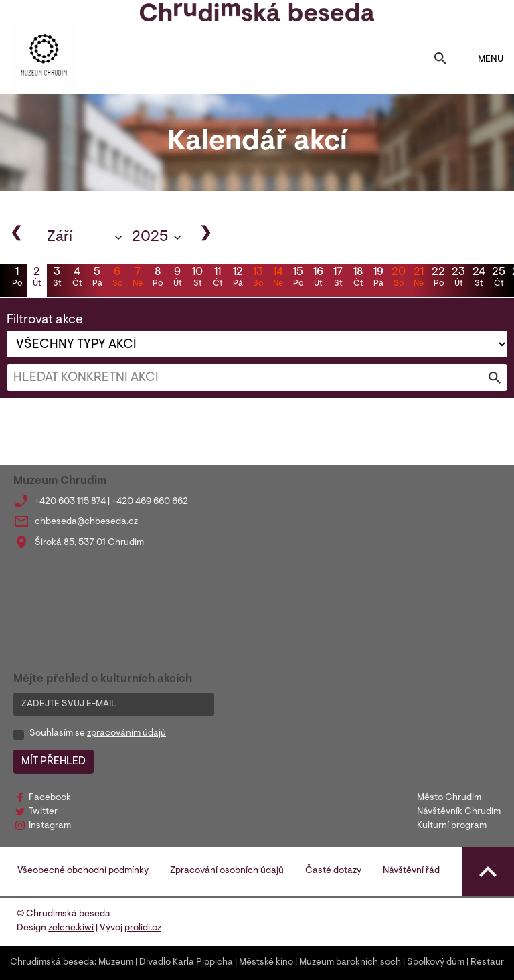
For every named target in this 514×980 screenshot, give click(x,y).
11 (218, 278)
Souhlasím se (98, 734)
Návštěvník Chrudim (459, 812)
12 (238, 278)
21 (418, 278)
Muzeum (116, 963)
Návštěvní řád (411, 871)
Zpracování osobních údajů (227, 871)
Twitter (43, 812)
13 (258, 278)
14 (278, 278)
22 (438, 278)
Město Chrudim (449, 798)
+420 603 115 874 (70, 502)
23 (458, 278)
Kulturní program (452, 826)
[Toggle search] (440, 60)
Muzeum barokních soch (350, 963)
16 (318, 278)
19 (378, 278)
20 (398, 278)
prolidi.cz (143, 928)
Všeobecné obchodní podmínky (83, 871)
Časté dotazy (333, 871)
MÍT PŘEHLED (54, 762)
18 (358, 278)
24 (479, 278)
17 (338, 278)
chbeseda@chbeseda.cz (86, 522)
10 (197, 278)
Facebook (50, 798)
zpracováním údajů (126, 734)
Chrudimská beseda (52, 963)
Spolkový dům (436, 963)
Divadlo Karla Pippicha (186, 963)
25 (499, 278)
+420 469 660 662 (150, 502)
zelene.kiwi (71, 928)
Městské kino (266, 963)
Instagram (50, 826)
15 (298, 278)
